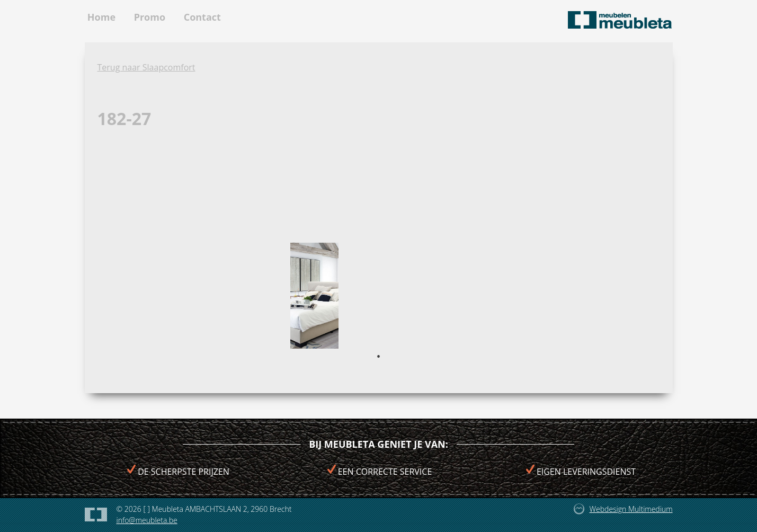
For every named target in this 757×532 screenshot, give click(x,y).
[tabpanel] (314, 296)
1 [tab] (379, 357)
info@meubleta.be (147, 520)
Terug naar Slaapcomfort (146, 67)
